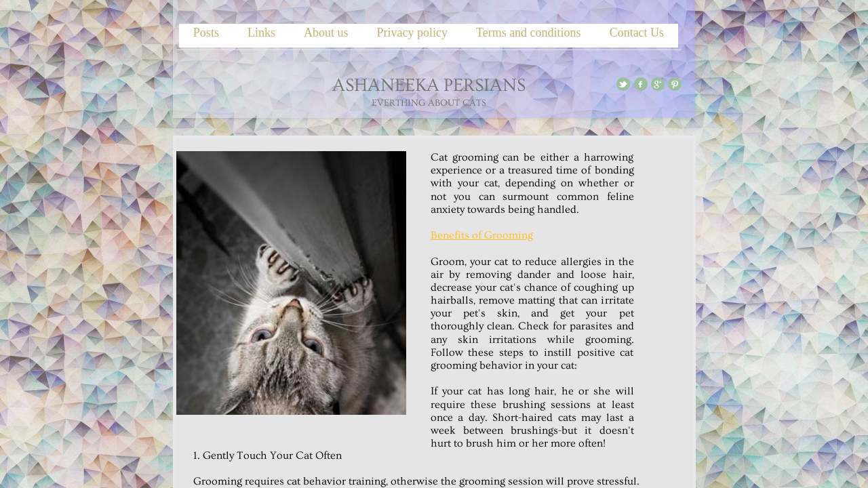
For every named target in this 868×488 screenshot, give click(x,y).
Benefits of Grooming (482, 235)
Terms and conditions (529, 33)
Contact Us (637, 33)
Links (261, 33)
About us (326, 33)
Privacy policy (412, 33)
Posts (206, 33)
